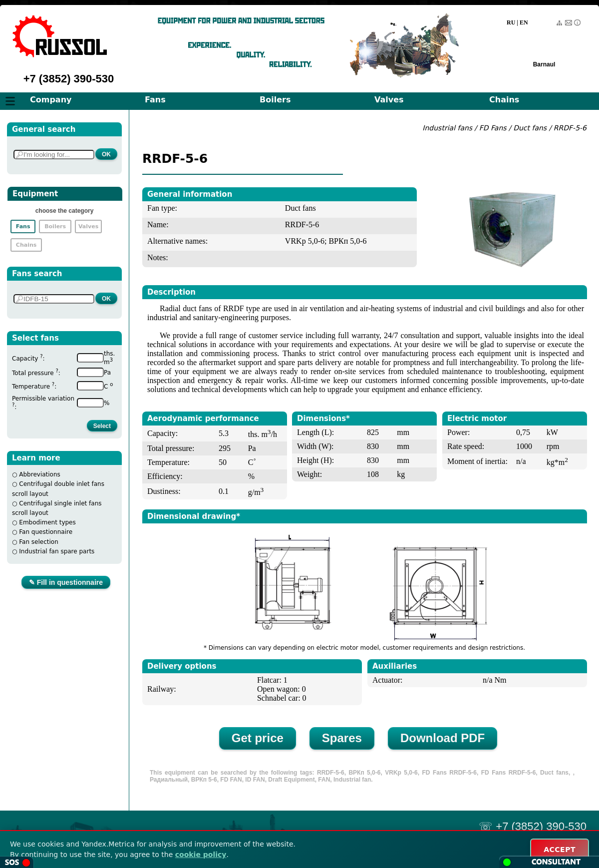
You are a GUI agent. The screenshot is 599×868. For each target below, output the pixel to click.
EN (524, 22)
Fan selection (39, 542)
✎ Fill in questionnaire (66, 582)
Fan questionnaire (46, 532)
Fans (155, 100)
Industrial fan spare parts (57, 551)
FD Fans (493, 128)
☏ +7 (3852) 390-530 (533, 826)
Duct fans (531, 128)
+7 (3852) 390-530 (69, 79)
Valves (389, 100)
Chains (504, 100)
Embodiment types (47, 522)
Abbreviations (40, 474)
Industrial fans (447, 128)
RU (511, 22)
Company (51, 100)
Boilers (275, 100)
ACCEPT (560, 850)
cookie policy (201, 855)
